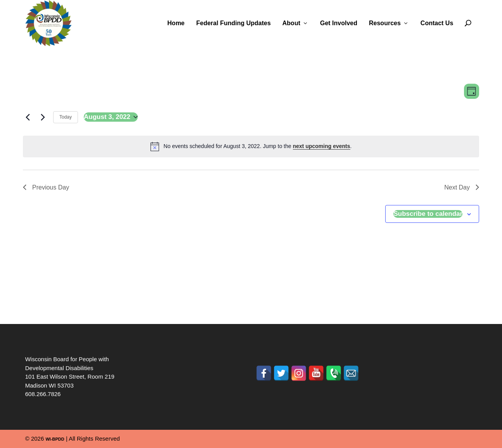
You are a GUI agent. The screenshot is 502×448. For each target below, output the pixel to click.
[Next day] (43, 117)
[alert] (251, 146)
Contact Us (437, 23)
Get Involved (339, 23)
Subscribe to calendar (428, 214)
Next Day (462, 187)
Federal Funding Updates (234, 23)
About (291, 23)
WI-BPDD (55, 439)
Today (66, 117)
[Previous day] (28, 117)
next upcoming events (322, 146)
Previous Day (46, 187)
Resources (385, 23)
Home (176, 23)
